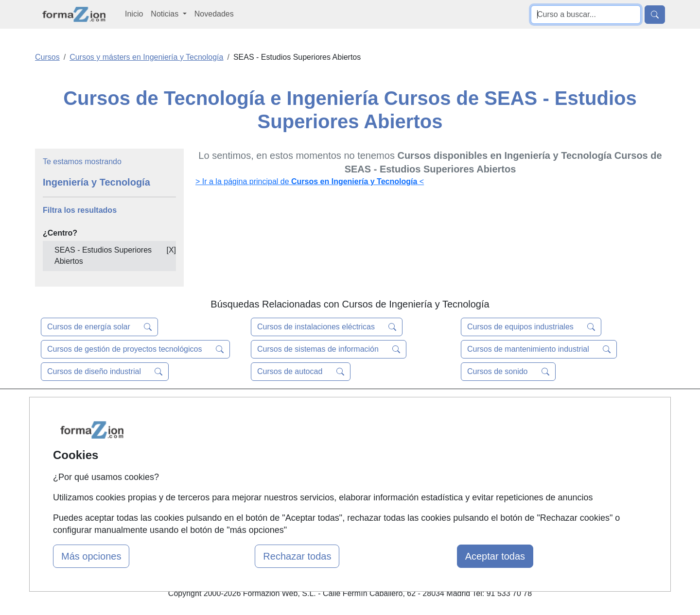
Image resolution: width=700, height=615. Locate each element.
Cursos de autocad (301, 372)
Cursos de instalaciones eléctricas (327, 327)
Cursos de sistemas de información (329, 349)
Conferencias (333, 447)
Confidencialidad (446, 428)
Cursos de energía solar (99, 327)
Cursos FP (329, 428)
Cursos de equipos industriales (531, 327)
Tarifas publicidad (233, 447)
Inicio (134, 14)
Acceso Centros (231, 485)
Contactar (434, 409)
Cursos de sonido (508, 372)
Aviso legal (436, 447)
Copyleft (431, 466)
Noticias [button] (166, 14)
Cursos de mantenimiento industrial (539, 349)
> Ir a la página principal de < (310, 181)
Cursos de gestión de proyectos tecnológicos (135, 349)
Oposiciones (332, 496)
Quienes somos (230, 428)
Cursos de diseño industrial (105, 372)
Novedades (214, 14)
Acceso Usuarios (232, 466)
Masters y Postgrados (348, 409)
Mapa (213, 409)
